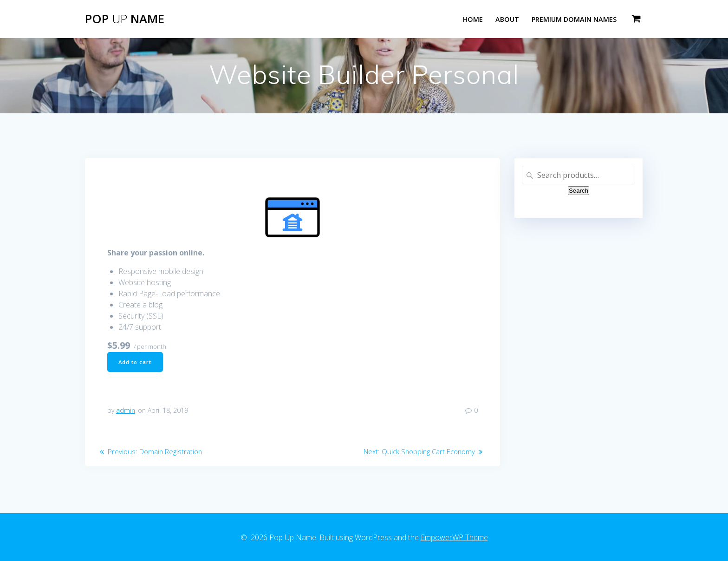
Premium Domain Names (574, 19)
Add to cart (137, 362)
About (507, 19)
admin (126, 412)
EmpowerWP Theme (454, 537)
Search (578, 191)
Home (473, 19)
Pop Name (125, 19)
